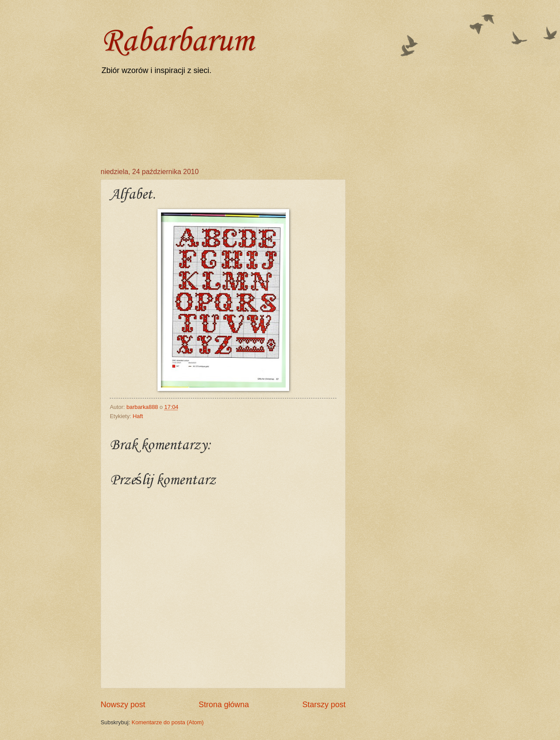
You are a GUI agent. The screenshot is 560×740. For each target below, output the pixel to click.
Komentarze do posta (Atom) (168, 722)
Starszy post (324, 705)
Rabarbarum (177, 42)
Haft (138, 416)
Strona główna (224, 705)
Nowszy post (123, 705)
